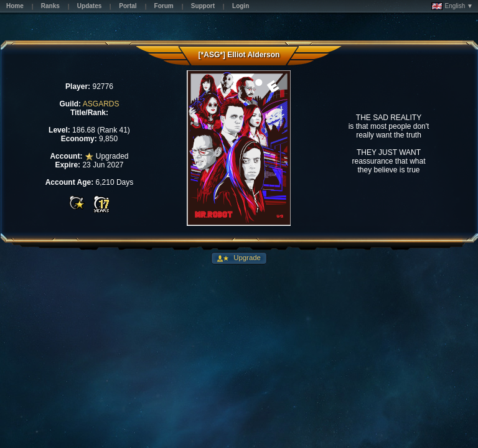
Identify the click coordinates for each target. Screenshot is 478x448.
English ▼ (452, 6)
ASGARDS (101, 104)
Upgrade (246, 258)
